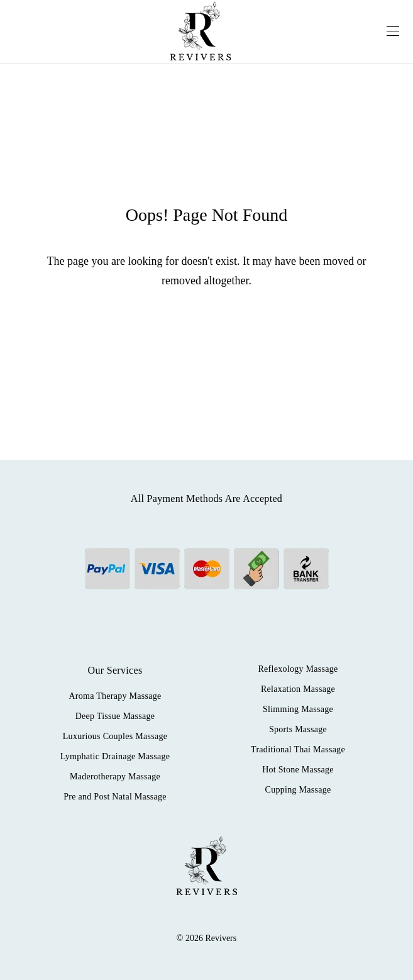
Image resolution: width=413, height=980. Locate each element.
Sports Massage (298, 729)
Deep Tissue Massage (115, 716)
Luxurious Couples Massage (115, 736)
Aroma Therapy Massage (115, 696)
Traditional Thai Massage (298, 749)
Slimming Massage (298, 709)
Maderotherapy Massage (115, 777)
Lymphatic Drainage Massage (115, 756)
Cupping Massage (298, 790)
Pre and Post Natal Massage (115, 797)
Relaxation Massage (298, 689)
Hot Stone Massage (298, 770)
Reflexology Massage (298, 669)
